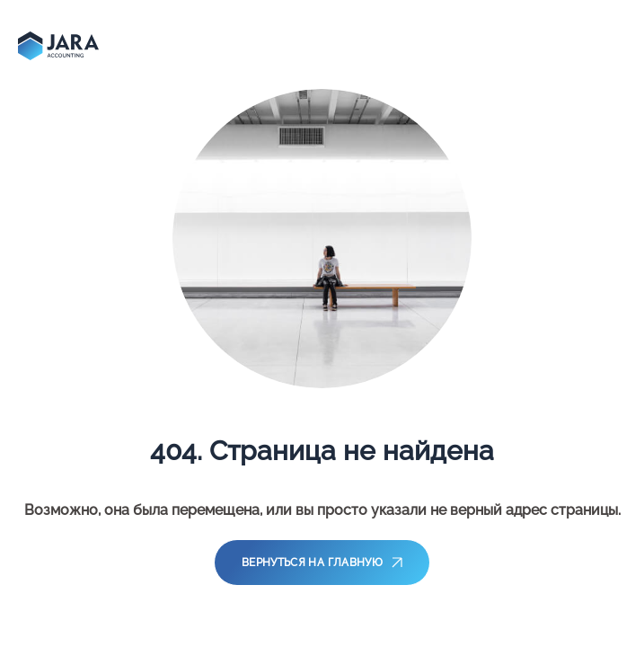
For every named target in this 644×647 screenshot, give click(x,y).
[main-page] (58, 46)
